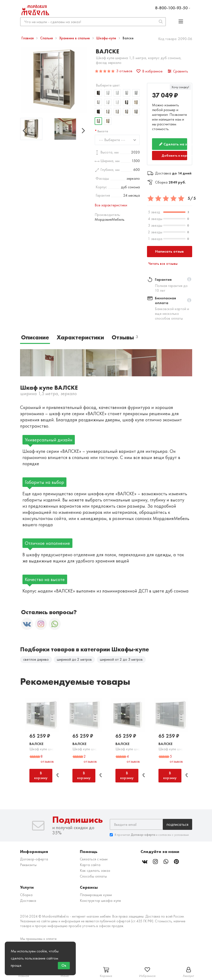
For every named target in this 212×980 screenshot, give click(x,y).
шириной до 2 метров (74, 659)
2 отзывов (90, 760)
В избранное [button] (149, 71)
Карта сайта (90, 865)
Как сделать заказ (95, 871)
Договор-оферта (34, 860)
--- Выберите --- (112, 140)
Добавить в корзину (174, 155)
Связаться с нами (94, 860)
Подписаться (177, 825)
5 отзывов (176, 760)
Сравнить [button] (178, 71)
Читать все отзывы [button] (163, 264)
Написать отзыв (169, 251)
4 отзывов (133, 760)
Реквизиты (28, 865)
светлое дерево (36, 659)
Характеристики (80, 337)
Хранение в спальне (75, 38)
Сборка (26, 896)
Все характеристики (111, 205)
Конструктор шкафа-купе (100, 901)
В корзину (41, 776)
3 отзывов (124, 71)
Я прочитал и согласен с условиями (149, 835)
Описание (35, 337)
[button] (189, 280)
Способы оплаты (93, 877)
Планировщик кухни (96, 896)
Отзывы (125, 337)
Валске (36, 744)
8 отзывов (47, 760)
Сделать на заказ (173, 144)
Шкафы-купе (107, 38)
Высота (103, 131)
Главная (28, 38)
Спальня (47, 38)
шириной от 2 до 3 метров (121, 659)
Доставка (28, 901)
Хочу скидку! (180, 87)
